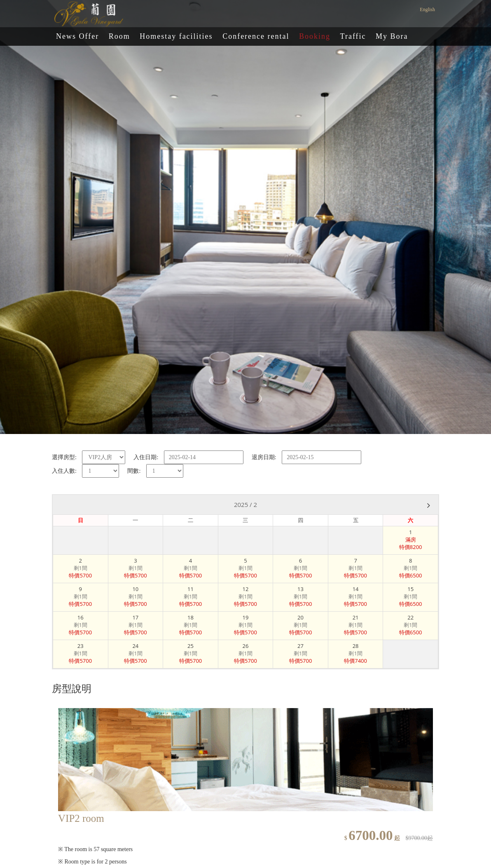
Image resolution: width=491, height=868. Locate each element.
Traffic (353, 36)
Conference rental (256, 36)
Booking (315, 36)
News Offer (77, 36)
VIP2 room (81, 818)
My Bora (392, 36)
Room (119, 36)
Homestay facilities (176, 36)
